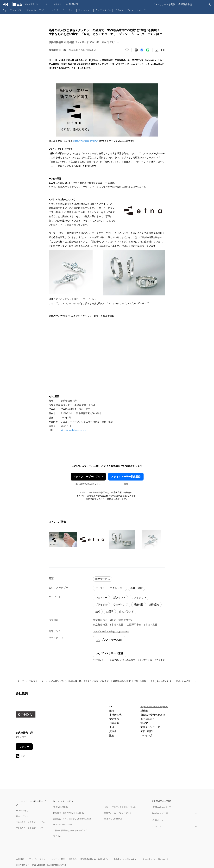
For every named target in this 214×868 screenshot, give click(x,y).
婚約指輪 (154, 605)
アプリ (42, 10)
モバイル (31, 10)
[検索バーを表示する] (209, 4)
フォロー (24, 747)
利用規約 (73, 859)
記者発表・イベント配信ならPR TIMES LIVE (72, 819)
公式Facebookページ (162, 807)
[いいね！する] (127, 50)
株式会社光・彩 (56, 681)
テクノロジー (17, 10)
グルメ (130, 10)
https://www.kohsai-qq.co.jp (73, 430)
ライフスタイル (103, 10)
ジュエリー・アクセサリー (110, 588)
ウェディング (121, 605)
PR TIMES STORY (60, 807)
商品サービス (103, 579)
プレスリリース (36, 681)
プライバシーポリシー (38, 859)
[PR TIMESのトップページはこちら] (40, 4)
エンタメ (54, 10)
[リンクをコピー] (163, 50)
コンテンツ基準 (58, 859)
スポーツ (141, 10)
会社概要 (20, 859)
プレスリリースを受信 (164, 4)
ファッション (85, 10)
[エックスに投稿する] (136, 50)
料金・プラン (22, 816)
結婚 (98, 612)
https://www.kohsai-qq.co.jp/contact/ (111, 631)
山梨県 (110, 612)
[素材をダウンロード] (157, 50)
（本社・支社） (117, 625)
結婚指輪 (139, 605)
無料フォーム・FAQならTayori (117, 813)
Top (5, 10)
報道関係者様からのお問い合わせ (95, 859)
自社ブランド (126, 612)
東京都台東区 (100, 625)
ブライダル (101, 605)
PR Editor (57, 836)
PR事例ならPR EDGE (113, 819)
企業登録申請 (185, 4)
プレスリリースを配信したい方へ (31, 828)
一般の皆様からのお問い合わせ (154, 859)
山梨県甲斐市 (134, 625)
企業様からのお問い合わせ (125, 859)
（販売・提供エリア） (121, 620)
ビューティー (68, 10)
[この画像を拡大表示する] (63, 539)
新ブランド (119, 598)
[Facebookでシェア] (142, 50)
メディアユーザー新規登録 (126, 477)
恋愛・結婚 (136, 588)
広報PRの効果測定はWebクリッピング (70, 830)
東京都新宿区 (100, 620)
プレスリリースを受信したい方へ (31, 822)
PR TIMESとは (22, 810)
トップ (21, 681)
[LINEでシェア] (148, 50)
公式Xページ (158, 820)
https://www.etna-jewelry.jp (86, 141)
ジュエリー (101, 598)
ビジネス (119, 10)
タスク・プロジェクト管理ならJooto (120, 807)
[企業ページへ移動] (26, 716)
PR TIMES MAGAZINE (62, 825)
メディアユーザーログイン (88, 477)
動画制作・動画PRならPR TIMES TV (69, 813)
